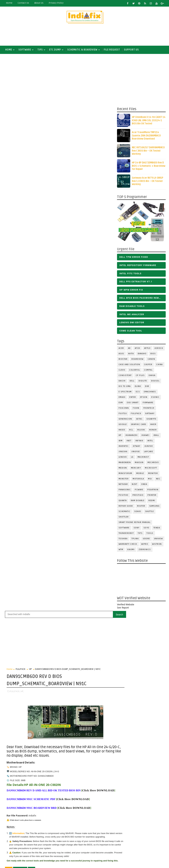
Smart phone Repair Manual (135, 523)
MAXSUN (139, 463)
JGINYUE (149, 447)
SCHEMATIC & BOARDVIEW (82, 50)
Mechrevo (153, 463)
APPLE (147, 349)
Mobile (140, 474)
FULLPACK (136, 414)
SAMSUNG (154, 507)
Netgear (123, 485)
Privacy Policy (56, 3)
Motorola (138, 479)
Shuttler (124, 518)
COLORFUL (135, 371)
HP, (22, 186)
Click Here (73, 300)
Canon (151, 360)
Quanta (123, 501)
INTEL (150, 441)
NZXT (135, 485)
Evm (121, 403)
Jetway (137, 447)
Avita (131, 354)
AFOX (137, 349)
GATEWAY (150, 414)
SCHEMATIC (125, 512)
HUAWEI (145, 436)
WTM (121, 550)
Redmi (152, 501)
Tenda (157, 528)
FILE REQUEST (112, 50)
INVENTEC (124, 447)
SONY (137, 528)
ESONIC (155, 398)
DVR (147, 387)
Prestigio (138, 496)
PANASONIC (125, 490)
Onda (144, 485)
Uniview (159, 539)
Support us (131, 50)
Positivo (124, 496)
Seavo (138, 512)
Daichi (122, 381)
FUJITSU (123, 414)
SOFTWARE (25, 50)
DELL (132, 381)
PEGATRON (153, 490)
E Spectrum (125, 392)
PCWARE (139, 490)
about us (39, 3)
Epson (144, 398)
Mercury (136, 469)
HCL (131, 430)
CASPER (148, 365)
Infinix (139, 441)
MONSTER (124, 479)
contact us (23, 3)
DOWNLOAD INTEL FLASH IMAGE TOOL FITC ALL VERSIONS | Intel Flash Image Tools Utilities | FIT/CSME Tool (90, 795)
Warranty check (128, 545)
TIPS (40, 50)
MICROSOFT (151, 469)
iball (156, 436)
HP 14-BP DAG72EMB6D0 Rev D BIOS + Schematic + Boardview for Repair (149, 167)
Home (9, 3)
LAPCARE (149, 452)
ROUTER (141, 507)
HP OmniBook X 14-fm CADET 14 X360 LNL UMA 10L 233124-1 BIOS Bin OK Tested (149, 121)
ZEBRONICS (145, 550)
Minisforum (125, 474)
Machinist (143, 458)
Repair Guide (126, 507)
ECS (138, 392)
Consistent (125, 376)
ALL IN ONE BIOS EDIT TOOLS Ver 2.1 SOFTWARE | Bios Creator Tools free (100, 837)
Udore (146, 539)
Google (123, 425)
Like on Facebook (93, 503)
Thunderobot (126, 534)
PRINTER (152, 496)
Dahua (152, 376)
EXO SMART (133, 403)
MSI (150, 479)
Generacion (125, 420)
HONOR (153, 430)
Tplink (135, 539)
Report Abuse (76, 850)
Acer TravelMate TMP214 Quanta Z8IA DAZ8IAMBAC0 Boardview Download (146, 136)
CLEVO (122, 371)
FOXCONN (124, 409)
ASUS (121, 354)
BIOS (153, 354)
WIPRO (145, 545)
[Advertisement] (84, 36)
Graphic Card (139, 425)
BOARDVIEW (138, 360)
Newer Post (14, 479)
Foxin (136, 409)
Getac (139, 420)
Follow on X (93, 496)
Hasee (122, 430)
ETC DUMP (55, 50)
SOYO (146, 528)
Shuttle (150, 512)
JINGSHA (123, 452)
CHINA (160, 365)
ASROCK (159, 349)
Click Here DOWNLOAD (23, 291)
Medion (123, 469)
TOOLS (150, 534)
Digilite (143, 381)
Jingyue (136, 452)
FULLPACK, (15, 186)
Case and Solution (129, 365)
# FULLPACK (20, 377)
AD (129, 349)
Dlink (138, 387)
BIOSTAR (123, 360)
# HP (32, 377)
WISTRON (157, 545)
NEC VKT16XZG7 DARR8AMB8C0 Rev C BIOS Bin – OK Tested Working (148, 152)
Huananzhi (132, 436)
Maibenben (125, 463)
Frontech (149, 409)
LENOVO (123, 458)
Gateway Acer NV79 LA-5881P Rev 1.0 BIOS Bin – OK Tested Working (148, 182)
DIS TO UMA (125, 387)
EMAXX (122, 398)
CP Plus (140, 376)
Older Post (106, 479)
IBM (121, 441)
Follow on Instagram (93, 517)
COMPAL (148, 371)
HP (120, 436)
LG (132, 458)
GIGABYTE (151, 420)
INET (129, 441)
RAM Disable (138, 501)
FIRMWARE (148, 403)
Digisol (155, 381)
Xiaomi (131, 550)
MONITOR (153, 474)
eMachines (150, 392)
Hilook (141, 430)
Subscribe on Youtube (93, 510)
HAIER (153, 425)
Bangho (142, 354)
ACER (121, 349)
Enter (133, 398)
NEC (158, 479)
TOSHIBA (123, 539)
